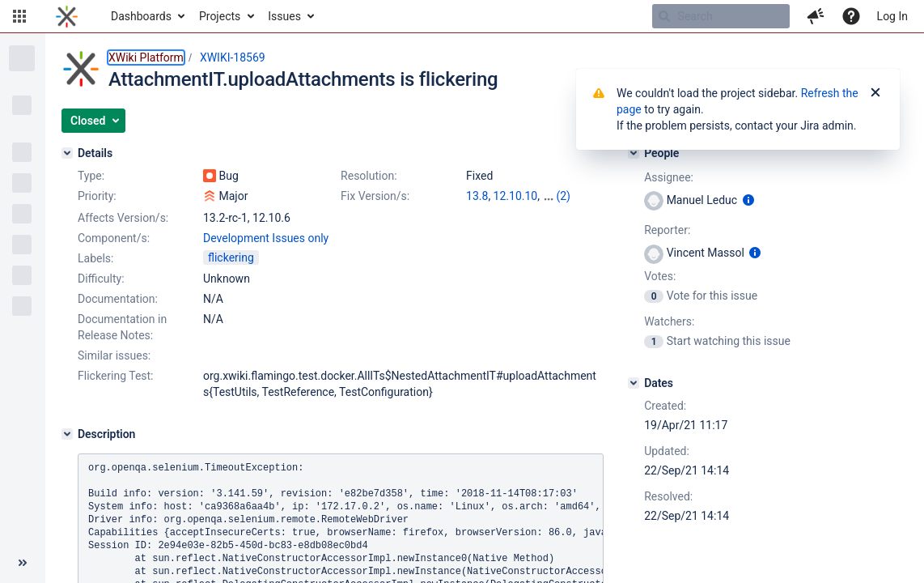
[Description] (67, 434)
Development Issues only (266, 238)
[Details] (67, 153)
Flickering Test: (116, 376)
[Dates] (634, 383)
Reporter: (667, 230)
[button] (19, 16)
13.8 (477, 196)
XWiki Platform (146, 57)
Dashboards (141, 16)
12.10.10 (516, 196)
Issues (284, 16)
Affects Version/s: (123, 218)
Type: (91, 176)
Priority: (97, 196)
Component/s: (114, 238)
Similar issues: (114, 355)
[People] (634, 153)
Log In (892, 16)
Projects (220, 16)
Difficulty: (101, 279)
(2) (563, 196)
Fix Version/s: (375, 196)
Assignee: (669, 177)
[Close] (875, 93)
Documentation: (118, 299)
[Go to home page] (67, 16)
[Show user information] (748, 200)
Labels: (95, 258)
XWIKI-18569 (233, 57)
